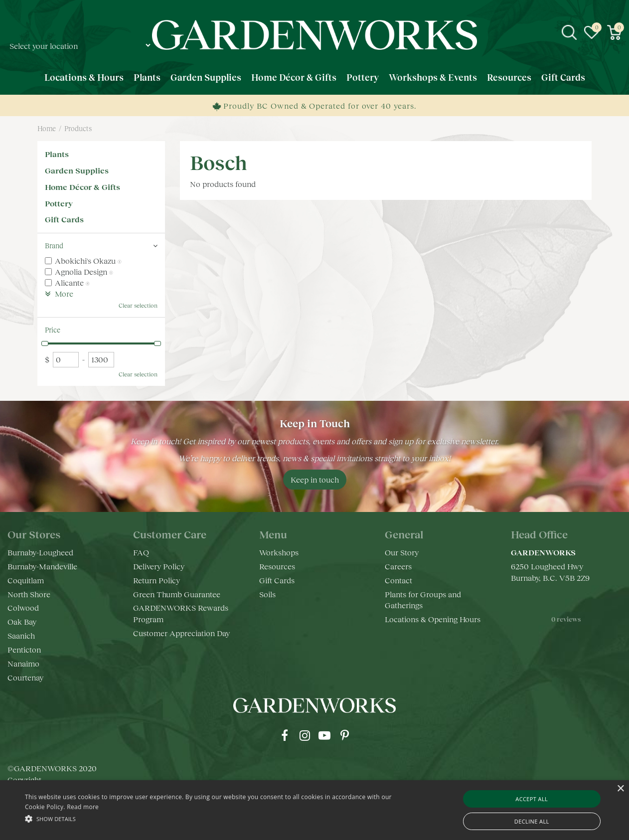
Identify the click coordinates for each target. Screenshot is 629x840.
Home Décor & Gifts (82, 187)
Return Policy (157, 580)
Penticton (24, 649)
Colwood (23, 607)
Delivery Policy (159, 566)
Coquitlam (26, 580)
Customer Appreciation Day (181, 633)
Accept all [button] (532, 799)
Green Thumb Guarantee (177, 594)
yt (324, 735)
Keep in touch (315, 479)
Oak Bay (22, 621)
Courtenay (25, 677)
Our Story (402, 552)
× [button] (620, 789)
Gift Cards (64, 219)
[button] (213, 818)
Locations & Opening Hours (433, 619)
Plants (57, 154)
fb (285, 735)
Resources (277, 566)
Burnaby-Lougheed (40, 552)
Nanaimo (23, 663)
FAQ (141, 552)
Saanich (21, 635)
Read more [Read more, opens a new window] (83, 807)
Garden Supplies (77, 170)
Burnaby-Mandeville (42, 566)
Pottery (59, 203)
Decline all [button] (532, 821)
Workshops (279, 552)
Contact (398, 580)
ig (305, 735)
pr (344, 735)
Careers (398, 566)
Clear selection (138, 305)
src (569, 32)
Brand (54, 246)
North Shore (29, 594)
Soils (267, 594)
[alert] (314, 810)
